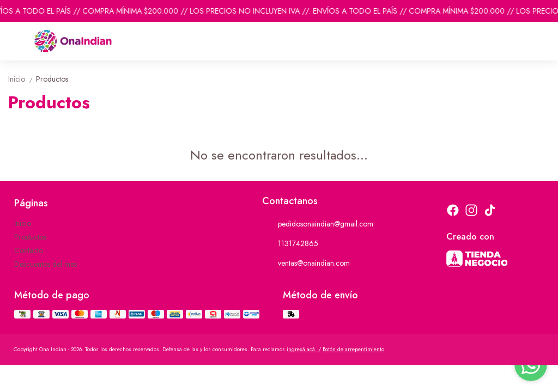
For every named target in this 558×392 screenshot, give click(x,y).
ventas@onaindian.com (306, 263)
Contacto (29, 250)
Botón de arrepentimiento (353, 349)
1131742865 (290, 243)
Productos (52, 79)
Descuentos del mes (46, 264)
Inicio (22, 79)
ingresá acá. (302, 349)
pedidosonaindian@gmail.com (318, 224)
